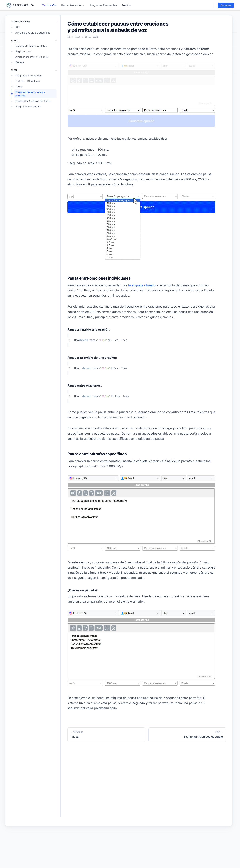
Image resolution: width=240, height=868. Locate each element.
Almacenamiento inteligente (32, 57)
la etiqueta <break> (142, 285)
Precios (126, 5)
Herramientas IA (73, 5)
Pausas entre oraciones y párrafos (30, 94)
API (17, 27)
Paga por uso (23, 51)
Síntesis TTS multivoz (28, 81)
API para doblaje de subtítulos (33, 33)
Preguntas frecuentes (28, 106)
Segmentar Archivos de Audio (33, 101)
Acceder (226, 5)
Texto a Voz (49, 5)
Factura (20, 62)
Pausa (19, 87)
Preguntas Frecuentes (103, 5)
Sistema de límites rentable (31, 46)
